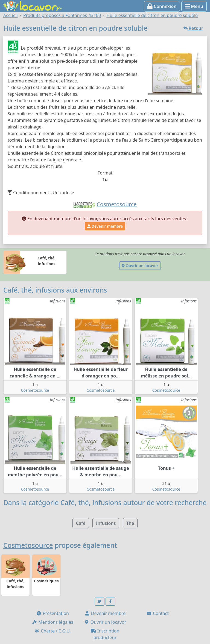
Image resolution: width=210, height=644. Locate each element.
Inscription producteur (105, 634)
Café (81, 523)
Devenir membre (105, 226)
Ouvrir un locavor (140, 266)
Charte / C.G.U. (52, 631)
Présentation (52, 613)
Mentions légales (52, 622)
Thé (130, 523)
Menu (194, 6)
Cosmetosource (35, 390)
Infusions (106, 523)
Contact (157, 613)
